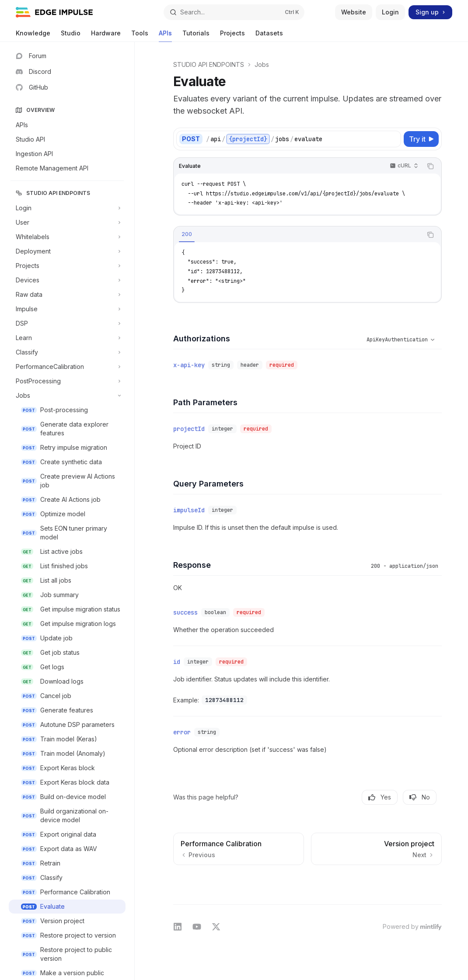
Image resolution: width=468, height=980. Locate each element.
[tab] (187, 234)
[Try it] (421, 139)
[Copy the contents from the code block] (430, 166)
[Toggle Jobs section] (67, 396)
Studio (71, 36)
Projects (232, 36)
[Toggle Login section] (67, 208)
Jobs (262, 64)
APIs (165, 36)
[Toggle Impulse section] (67, 309)
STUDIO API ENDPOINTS (209, 64)
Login (390, 12)
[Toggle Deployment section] (67, 251)
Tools (140, 36)
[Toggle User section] (67, 222)
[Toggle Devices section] (67, 280)
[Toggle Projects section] (67, 266)
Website (354, 12)
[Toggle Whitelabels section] (67, 237)
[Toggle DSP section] (67, 323)
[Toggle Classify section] (67, 352)
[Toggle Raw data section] (67, 295)
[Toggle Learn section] (67, 338)
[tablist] (298, 235)
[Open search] (234, 12)
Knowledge (33, 36)
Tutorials (196, 36)
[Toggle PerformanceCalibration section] (67, 367)
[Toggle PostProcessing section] (67, 381)
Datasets (269, 36)
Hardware (106, 36)
